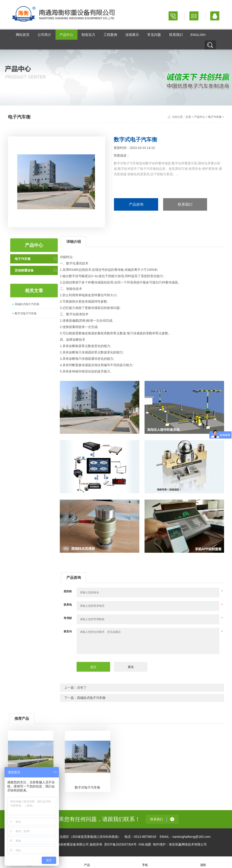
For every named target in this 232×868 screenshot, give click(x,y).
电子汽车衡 (215, 117)
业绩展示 (132, 35)
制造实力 (88, 35)
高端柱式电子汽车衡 (27, 304)
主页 (188, 117)
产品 (87, 862)
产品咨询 (136, 204)
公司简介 (44, 35)
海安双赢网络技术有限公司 (188, 844)
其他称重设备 (24, 270)
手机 (145, 862)
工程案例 (110, 35)
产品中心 (66, 35)
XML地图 (145, 844)
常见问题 (154, 35)
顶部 (203, 862)
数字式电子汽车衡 (26, 313)
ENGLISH (198, 35)
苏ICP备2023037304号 (120, 844)
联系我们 (176, 35)
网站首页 (23, 35)
